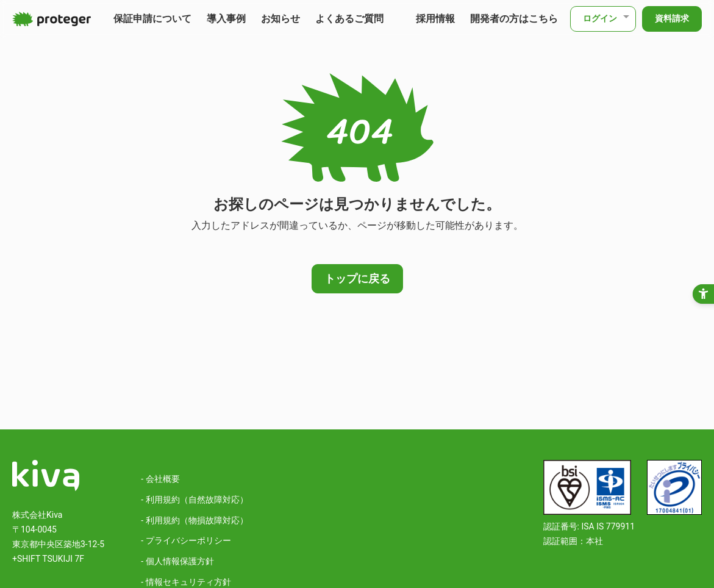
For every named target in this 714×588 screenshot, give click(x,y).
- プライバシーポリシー (186, 540)
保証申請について (152, 19)
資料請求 (672, 18)
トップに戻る (357, 278)
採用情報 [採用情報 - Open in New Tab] (435, 19)
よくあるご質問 (349, 19)
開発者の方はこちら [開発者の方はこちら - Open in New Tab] (514, 19)
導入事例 (226, 19)
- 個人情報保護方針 (177, 561)
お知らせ (280, 19)
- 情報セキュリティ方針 (186, 582)
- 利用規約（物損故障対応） (194, 520)
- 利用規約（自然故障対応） (194, 500)
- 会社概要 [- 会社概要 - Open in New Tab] (160, 479)
